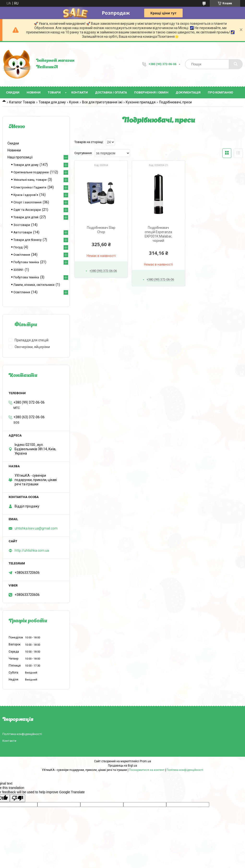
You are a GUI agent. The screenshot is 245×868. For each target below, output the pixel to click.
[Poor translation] (18, 798)
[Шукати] (236, 64)
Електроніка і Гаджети (30, 187)
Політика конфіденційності (22, 734)
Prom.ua (145, 761)
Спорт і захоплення (27, 202)
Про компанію (220, 92)
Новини (34, 92)
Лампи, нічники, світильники (34, 285)
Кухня (74, 102)
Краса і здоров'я (26, 195)
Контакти (80, 92)
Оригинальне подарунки (31, 172)
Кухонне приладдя (141, 102)
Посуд (18, 247)
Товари (54, 92)
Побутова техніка (26, 262)
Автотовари (23, 232)
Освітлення (22, 255)
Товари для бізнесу (27, 240)
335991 (18, 270)
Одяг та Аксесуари (27, 210)
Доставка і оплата (111, 92)
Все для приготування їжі (102, 102)
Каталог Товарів (22, 102)
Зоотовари (22, 225)
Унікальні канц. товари (30, 180)
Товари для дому (52, 102)
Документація (188, 92)
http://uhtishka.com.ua (32, 550)
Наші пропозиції (20, 157)
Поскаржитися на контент (147, 770)
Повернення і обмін (151, 92)
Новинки (14, 150)
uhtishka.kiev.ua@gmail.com (36, 528)
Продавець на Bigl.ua (122, 766)
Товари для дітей (26, 217)
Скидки (13, 92)
